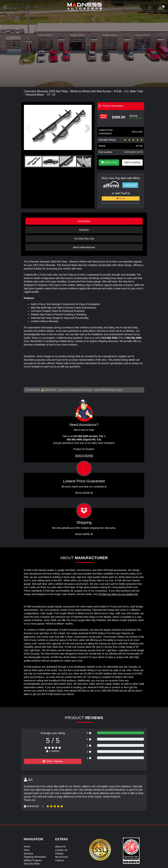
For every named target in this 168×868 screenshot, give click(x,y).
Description (84, 221)
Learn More (130, 185)
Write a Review (53, 761)
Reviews (84, 230)
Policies (59, 854)
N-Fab (139, 146)
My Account (61, 857)
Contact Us (61, 850)
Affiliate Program (33, 860)
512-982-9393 (110, 338)
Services (28, 854)
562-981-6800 (134, 338)
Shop (27, 850)
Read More (84, 493)
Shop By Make (32, 864)
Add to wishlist (132, 162)
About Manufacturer (84, 247)
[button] (88, 129)
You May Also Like (84, 239)
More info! (137, 132)
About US (60, 847)
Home (27, 847)
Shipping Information (35, 857)
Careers (60, 860)
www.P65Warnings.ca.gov (108, 390)
